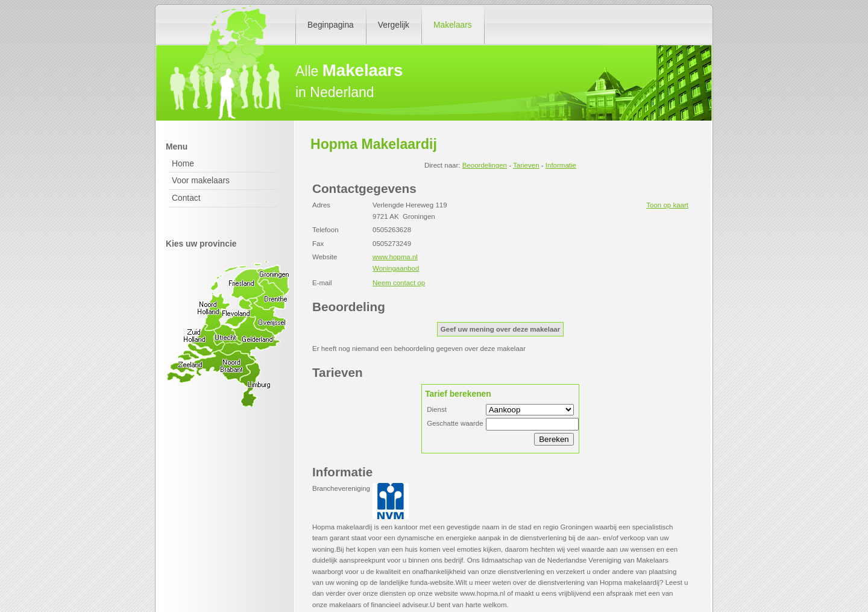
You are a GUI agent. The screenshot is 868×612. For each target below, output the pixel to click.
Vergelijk (394, 25)
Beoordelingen (485, 165)
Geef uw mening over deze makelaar (500, 329)
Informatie (561, 165)
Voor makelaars (201, 180)
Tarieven (526, 165)
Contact (186, 198)
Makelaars (453, 25)
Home (183, 163)
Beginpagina (331, 25)
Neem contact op (399, 283)
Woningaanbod (396, 268)
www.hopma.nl (395, 257)
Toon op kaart (667, 205)
